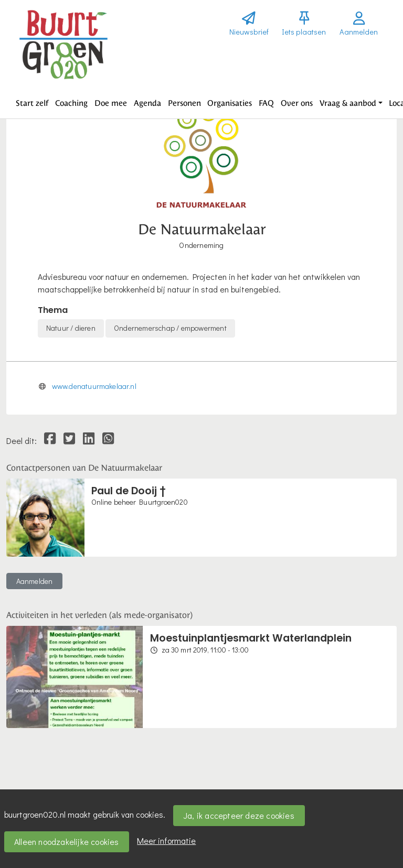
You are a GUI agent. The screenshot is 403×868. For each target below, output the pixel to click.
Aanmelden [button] (35, 581)
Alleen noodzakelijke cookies (67, 842)
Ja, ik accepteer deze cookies (239, 815)
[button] (32, 103)
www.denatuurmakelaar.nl (94, 386)
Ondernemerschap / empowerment (170, 328)
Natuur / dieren (71, 328)
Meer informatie (166, 840)
